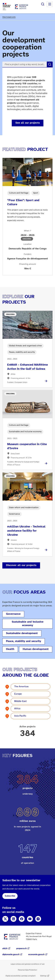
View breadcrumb (9, 17)
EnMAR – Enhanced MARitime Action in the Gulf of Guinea (27, 367)
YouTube (30, 919)
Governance (13, 614)
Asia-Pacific (20, 716)
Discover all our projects (21, 565)
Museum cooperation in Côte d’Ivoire (27, 446)
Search (43, 4)
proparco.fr (21, 949)
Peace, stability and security (24, 641)
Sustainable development (22, 633)
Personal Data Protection (27, 970)
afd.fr (5, 949)
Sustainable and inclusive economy (28, 624)
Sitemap (43, 976)
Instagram (38, 919)
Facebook (22, 919)
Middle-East (20, 701)
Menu (50, 4)
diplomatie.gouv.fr (11, 955)
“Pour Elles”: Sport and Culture (23, 202)
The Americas (21, 687)
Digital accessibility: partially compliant (21, 976)
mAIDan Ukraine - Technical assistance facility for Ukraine (26, 531)
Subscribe (10, 896)
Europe (18, 694)
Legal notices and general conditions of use (28, 964)
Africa (17, 709)
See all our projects (28, 123)
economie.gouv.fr (36, 955)
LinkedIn (13, 919)
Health (10, 649)
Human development (36, 649)
